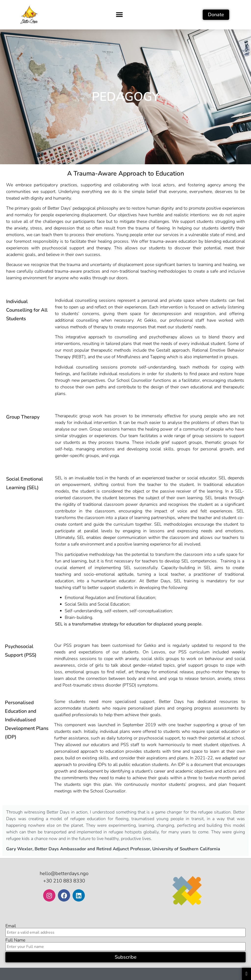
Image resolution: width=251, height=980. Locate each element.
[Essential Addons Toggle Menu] (246, 974)
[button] (119, 15)
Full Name (15, 940)
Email (11, 926)
